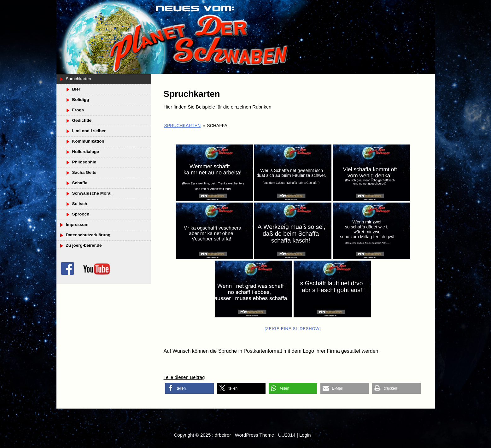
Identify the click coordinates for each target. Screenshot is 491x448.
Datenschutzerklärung (88, 235)
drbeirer (223, 435)
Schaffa (80, 183)
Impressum (77, 224)
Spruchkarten (183, 126)
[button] (190, 388)
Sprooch (81, 214)
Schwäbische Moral (92, 193)
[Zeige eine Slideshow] (293, 329)
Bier (76, 89)
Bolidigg (81, 100)
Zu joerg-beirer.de (84, 245)
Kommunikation (88, 141)
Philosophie (84, 162)
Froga (78, 110)
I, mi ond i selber (89, 131)
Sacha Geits (84, 172)
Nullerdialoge (86, 152)
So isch (80, 204)
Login (305, 435)
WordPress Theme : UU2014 (265, 435)
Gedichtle (82, 120)
